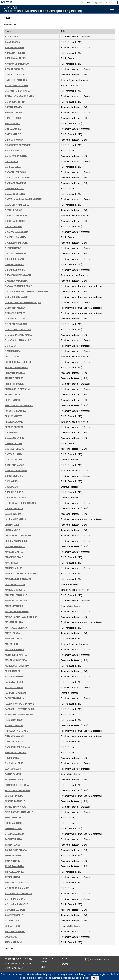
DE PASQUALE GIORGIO (17, 319)
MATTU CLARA (12, 633)
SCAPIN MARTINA (14, 780)
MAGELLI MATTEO (14, 552)
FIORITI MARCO (13, 400)
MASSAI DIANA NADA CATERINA (21, 617)
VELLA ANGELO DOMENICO (18, 894)
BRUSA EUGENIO (13, 151)
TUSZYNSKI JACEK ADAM (18, 883)
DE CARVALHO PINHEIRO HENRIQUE (23, 302)
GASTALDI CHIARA (14, 449)
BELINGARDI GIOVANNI (16, 86)
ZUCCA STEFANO (13, 942)
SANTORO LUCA (13, 769)
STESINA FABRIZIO (14, 834)
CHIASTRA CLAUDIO (15, 221)
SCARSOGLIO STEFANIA (17, 785)
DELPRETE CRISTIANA (16, 324)
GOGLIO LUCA (12, 481)
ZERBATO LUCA (13, 926)
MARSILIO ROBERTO (15, 590)
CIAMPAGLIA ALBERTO (16, 232)
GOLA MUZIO (11, 487)
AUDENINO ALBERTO (15, 58)
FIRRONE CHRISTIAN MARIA (19, 405)
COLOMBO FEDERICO (15, 254)
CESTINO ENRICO (14, 210)
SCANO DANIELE (13, 774)
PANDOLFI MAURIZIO (15, 693)
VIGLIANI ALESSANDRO (17, 904)
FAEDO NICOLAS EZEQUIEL (18, 362)
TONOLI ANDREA (13, 856)
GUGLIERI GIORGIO (14, 492)
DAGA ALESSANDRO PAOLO (19, 286)
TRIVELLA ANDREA (14, 872)
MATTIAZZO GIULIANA (16, 628)
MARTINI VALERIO (14, 606)
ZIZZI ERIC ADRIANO (15, 932)
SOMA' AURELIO (13, 818)
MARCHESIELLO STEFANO (18, 579)
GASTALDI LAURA (14, 454)
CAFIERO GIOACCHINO (16, 156)
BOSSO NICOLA (13, 123)
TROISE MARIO (12, 877)
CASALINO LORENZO (15, 194)
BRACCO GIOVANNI (15, 140)
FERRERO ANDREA (14, 378)
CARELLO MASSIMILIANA (18, 178)
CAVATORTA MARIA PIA (17, 205)
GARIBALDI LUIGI (13, 443)
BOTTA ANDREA (13, 129)
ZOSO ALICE (11, 937)
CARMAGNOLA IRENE (16, 183)
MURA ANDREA (13, 671)
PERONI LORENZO (14, 720)
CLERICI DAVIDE (13, 248)
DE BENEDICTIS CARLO (16, 297)
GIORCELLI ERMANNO (16, 471)
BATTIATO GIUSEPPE (15, 75)
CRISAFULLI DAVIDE (15, 270)
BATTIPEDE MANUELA (16, 80)
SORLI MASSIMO (13, 823)
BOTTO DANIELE (13, 134)
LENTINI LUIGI (12, 525)
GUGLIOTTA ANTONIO (16, 498)
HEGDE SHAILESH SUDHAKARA (20, 503)
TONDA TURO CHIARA (16, 850)
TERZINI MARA (12, 845)
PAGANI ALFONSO (14, 682)
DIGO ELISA (11, 346)
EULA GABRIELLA (14, 357)
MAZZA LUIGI (12, 644)
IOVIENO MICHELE (14, 509)
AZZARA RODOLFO (14, 69)
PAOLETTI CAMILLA (15, 698)
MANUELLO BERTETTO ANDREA (21, 574)
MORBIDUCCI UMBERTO (17, 666)
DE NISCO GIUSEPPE (15, 313)
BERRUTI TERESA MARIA (17, 91)
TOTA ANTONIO (13, 861)
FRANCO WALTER (14, 416)
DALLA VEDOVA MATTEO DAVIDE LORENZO (26, 292)
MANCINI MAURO (14, 568)
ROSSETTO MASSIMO (16, 753)
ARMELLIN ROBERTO (15, 53)
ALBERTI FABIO (12, 37)
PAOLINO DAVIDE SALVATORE (20, 704)
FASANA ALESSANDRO (16, 368)
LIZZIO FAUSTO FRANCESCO (19, 536)
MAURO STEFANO (14, 639)
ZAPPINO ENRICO (14, 921)
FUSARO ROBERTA (14, 427)
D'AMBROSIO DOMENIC (16, 281)
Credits (65, 964)
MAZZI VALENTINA (14, 650)
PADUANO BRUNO (14, 677)
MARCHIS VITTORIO (15, 584)
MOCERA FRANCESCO (16, 660)
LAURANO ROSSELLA (15, 519)
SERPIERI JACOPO (14, 796)
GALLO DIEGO (12, 433)
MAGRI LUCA (11, 563)
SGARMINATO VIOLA (15, 807)
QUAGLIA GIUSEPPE (15, 742)
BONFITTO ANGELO (15, 118)
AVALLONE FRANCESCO (17, 64)
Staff (43, 967)
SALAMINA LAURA (14, 763)
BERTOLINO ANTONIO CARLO (19, 96)
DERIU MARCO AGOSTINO (18, 330)
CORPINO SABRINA (14, 264)
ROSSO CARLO (12, 758)
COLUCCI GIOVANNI (15, 259)
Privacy (65, 959)
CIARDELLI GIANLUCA (16, 237)
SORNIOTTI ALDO (14, 828)
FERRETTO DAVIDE (14, 384)
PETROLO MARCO (14, 725)
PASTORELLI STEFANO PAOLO (20, 709)
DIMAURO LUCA (13, 351)
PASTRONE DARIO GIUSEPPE (19, 715)
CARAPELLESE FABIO (15, 172)
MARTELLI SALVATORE (16, 601)
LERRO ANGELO (13, 530)
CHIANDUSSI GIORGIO (16, 216)
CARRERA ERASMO (14, 189)
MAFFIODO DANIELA (15, 546)
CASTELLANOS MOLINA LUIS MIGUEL (24, 199)
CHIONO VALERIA (14, 227)
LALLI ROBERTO (13, 514)
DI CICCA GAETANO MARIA (18, 335)
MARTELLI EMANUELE (16, 595)
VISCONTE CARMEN (15, 910)
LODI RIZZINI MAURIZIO (17, 541)
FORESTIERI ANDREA (15, 411)
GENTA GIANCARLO (15, 460)
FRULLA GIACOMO (14, 422)
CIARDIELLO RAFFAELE (16, 243)
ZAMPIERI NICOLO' (14, 915)
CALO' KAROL (12, 161)
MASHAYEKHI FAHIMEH (17, 612)
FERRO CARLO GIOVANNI (17, 389)
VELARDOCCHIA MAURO (17, 888)
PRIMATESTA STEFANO (17, 731)
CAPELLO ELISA (13, 167)
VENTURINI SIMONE (15, 899)
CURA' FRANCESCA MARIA (18, 275)
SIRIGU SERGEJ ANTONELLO (19, 812)
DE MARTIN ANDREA (15, 308)
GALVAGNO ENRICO (15, 438)
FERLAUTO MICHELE (15, 373)
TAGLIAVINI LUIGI (14, 839)
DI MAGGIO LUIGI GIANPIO (18, 340)
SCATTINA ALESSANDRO (17, 791)
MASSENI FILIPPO (14, 622)
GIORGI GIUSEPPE (14, 476)
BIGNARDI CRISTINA (15, 102)
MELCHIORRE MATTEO (16, 655)
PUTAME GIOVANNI (15, 736)
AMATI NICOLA (12, 42)
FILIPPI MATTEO (13, 395)
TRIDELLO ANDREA (14, 866)
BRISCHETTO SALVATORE (18, 145)
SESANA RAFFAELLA (15, 801)
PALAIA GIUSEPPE (14, 687)
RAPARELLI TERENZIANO (17, 747)
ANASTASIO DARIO (14, 48)
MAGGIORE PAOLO (14, 557)
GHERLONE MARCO (15, 465)
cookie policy (83, 978)
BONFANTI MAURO (14, 113)
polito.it (6, 2)
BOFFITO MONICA (14, 107)
